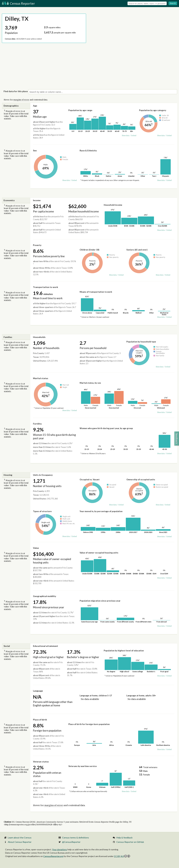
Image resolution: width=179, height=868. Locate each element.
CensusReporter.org (53, 856)
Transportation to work (46, 287)
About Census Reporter (20, 842)
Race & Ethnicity (88, 150)
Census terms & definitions (75, 838)
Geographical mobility (45, 596)
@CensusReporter (71, 842)
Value (36, 548)
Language (38, 691)
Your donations (60, 849)
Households (39, 337)
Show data (126, 136)
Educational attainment (46, 646)
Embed (134, 136)
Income (37, 200)
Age (35, 106)
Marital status (41, 378)
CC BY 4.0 (122, 856)
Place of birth (40, 720)
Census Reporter (18, 3)
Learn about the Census (20, 838)
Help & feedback (124, 838)
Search (173, 3)
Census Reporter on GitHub (130, 842)
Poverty (37, 245)
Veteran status (41, 762)
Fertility (37, 424)
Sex (35, 150)
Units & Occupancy (43, 475)
